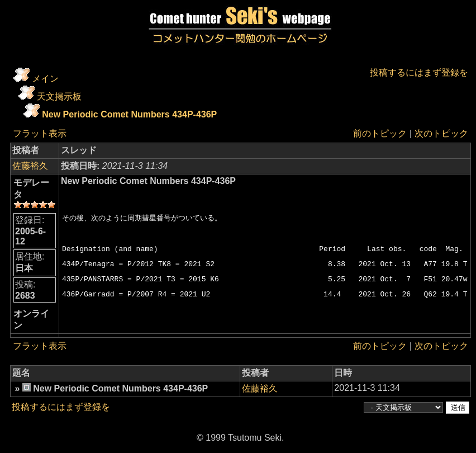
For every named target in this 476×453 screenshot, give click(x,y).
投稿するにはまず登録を (418, 72)
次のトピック (441, 133)
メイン (45, 79)
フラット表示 (40, 133)
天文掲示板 (59, 96)
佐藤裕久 (30, 166)
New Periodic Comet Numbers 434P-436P (129, 114)
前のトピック (380, 133)
